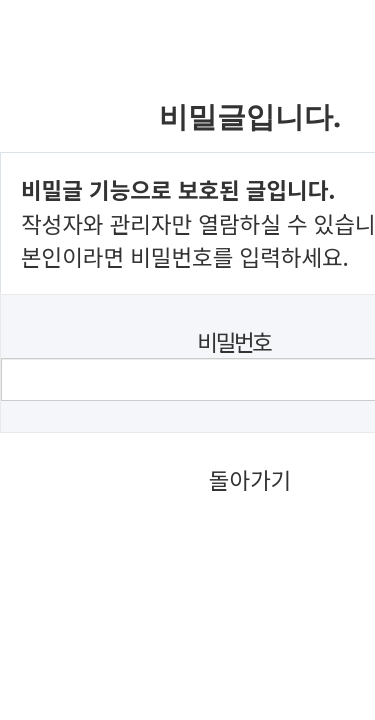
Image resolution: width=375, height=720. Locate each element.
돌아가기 (250, 479)
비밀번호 (233, 341)
